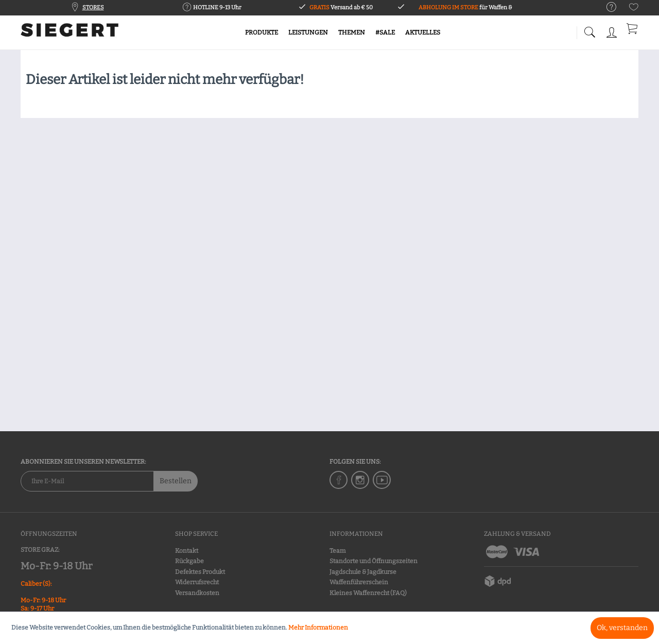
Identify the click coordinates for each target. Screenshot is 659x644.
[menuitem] (606, 7)
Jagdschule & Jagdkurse (363, 572)
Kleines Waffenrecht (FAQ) (368, 593)
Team (337, 551)
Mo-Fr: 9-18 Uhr (56, 566)
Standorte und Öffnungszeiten (374, 561)
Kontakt (187, 551)
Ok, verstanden (622, 628)
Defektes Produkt (200, 572)
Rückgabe (189, 561)
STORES (93, 7)
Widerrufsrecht (197, 582)
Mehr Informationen (318, 628)
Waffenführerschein (359, 582)
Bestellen (176, 481)
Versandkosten (197, 593)
